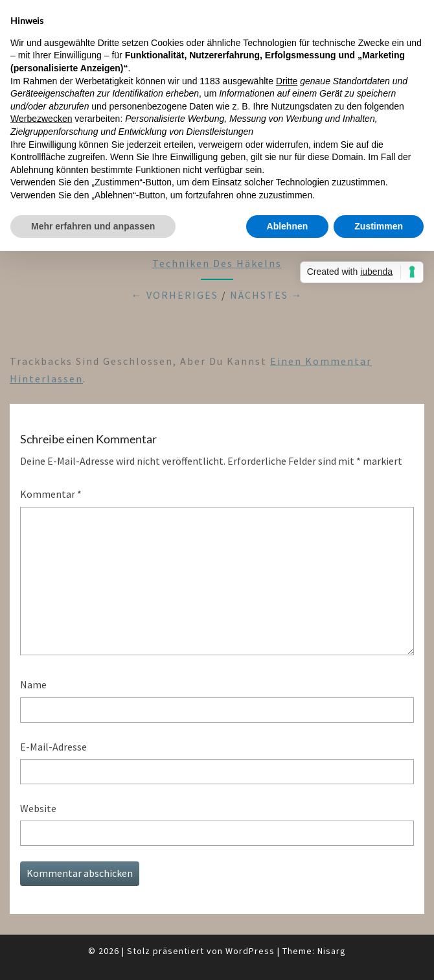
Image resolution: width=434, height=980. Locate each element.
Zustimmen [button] (379, 226)
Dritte (287, 81)
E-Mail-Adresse (53, 747)
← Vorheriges (175, 295)
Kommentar (51, 494)
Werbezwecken (41, 119)
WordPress (250, 951)
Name (33, 684)
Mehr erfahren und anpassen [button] (93, 226)
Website (38, 808)
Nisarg (332, 951)
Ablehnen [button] (288, 226)
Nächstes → (267, 295)
